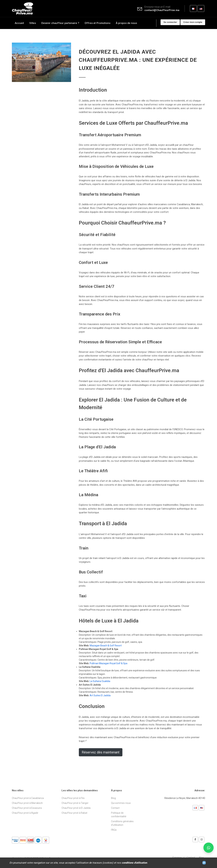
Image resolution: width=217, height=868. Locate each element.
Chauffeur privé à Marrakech (27, 803)
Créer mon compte (193, 22)
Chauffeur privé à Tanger (75, 803)
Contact (115, 808)
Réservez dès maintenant (101, 752)
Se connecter (170, 22)
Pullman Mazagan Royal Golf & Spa (108, 663)
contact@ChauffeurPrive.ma (162, 10)
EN (201, 10)
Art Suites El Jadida (100, 695)
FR (193, 10)
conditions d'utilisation (134, 863)
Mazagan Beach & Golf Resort (106, 646)
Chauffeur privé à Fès (73, 798)
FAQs (114, 830)
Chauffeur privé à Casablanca (28, 798)
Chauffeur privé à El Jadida (76, 808)
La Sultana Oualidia (100, 681)
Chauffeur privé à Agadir (25, 813)
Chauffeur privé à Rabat (74, 813)
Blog (113, 798)
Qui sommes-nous (121, 803)
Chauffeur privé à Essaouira (27, 808)
